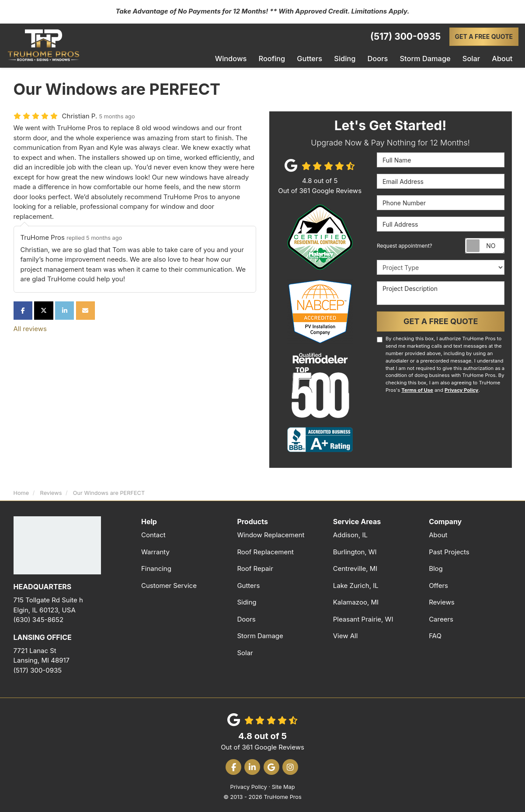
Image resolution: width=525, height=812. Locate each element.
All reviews (30, 328)
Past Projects (449, 551)
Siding (247, 601)
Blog (436, 568)
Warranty (155, 551)
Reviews (442, 601)
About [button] (502, 58)
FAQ (435, 635)
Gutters (248, 585)
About (438, 534)
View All (346, 635)
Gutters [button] (315, 58)
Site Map (283, 786)
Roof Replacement (265, 551)
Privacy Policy (461, 389)
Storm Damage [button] (428, 58)
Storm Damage (260, 635)
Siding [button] (349, 58)
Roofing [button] (278, 58)
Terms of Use (417, 389)
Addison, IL (350, 534)
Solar (245, 652)
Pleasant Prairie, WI (363, 618)
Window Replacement (271, 534)
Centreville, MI (355, 568)
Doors (246, 618)
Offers (438, 585)
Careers (441, 618)
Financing (156, 568)
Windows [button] (238, 58)
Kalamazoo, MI (356, 601)
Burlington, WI (355, 551)
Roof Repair (255, 568)
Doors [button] (382, 58)
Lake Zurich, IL (356, 585)
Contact (153, 534)
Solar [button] (472, 58)
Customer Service (169, 585)
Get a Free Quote (484, 36)
